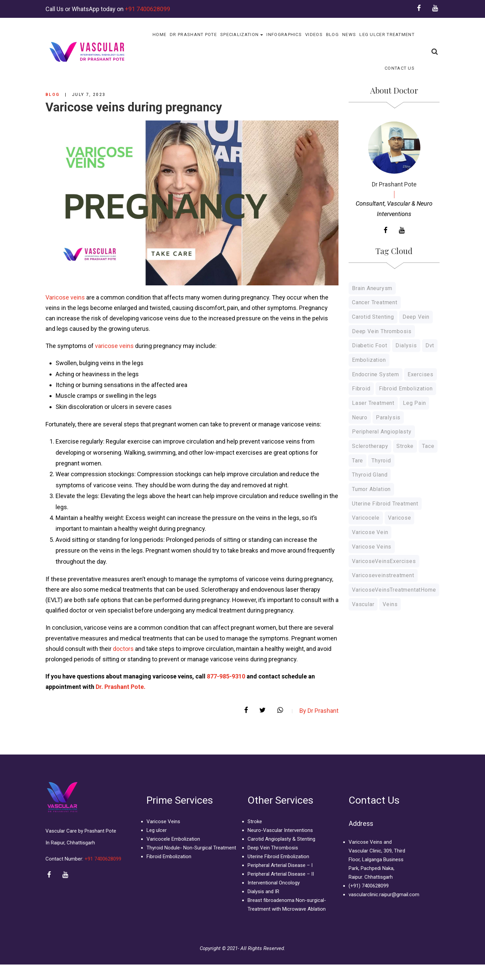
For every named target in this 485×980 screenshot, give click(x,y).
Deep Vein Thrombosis (273, 848)
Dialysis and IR (263, 891)
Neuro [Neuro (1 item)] (360, 417)
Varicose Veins (163, 821)
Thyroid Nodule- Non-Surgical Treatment (191, 848)
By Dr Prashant (319, 711)
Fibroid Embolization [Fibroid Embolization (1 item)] (406, 389)
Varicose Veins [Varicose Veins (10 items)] (372, 547)
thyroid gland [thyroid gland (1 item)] (370, 475)
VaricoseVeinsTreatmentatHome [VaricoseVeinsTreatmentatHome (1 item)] (394, 590)
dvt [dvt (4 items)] (430, 345)
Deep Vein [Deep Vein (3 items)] (416, 317)
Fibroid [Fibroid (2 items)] (361, 389)
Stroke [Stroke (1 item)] (405, 446)
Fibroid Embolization (169, 856)
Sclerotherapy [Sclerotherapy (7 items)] (370, 446)
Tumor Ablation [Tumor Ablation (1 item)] (371, 489)
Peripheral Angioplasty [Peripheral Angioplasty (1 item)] (382, 432)
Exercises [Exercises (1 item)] (421, 374)
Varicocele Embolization (173, 839)
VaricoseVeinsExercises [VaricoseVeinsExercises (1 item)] (384, 561)
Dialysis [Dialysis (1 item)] (406, 345)
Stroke (255, 821)
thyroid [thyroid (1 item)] (381, 461)
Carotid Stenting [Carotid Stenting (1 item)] (373, 317)
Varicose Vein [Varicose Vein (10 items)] (370, 532)
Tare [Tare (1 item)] (358, 461)
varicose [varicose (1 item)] (399, 518)
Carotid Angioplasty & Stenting (281, 839)
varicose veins (114, 346)
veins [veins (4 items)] (390, 604)
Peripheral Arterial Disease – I (280, 865)
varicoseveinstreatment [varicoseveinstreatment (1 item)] (383, 575)
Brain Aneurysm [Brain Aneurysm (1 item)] (372, 288)
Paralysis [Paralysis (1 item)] (388, 417)
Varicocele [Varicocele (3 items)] (366, 518)
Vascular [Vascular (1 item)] (363, 604)
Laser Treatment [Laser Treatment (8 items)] (373, 403)
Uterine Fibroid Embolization (278, 856)
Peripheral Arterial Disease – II (281, 874)
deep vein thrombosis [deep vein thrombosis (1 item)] (382, 331)
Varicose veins (65, 297)
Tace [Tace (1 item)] (428, 446)
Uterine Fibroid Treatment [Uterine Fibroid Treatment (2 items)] (385, 504)
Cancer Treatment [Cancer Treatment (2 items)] (375, 302)
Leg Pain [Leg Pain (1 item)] (414, 403)
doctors (123, 649)
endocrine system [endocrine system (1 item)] (376, 374)
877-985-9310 (227, 676)
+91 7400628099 (148, 9)
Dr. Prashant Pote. (121, 687)
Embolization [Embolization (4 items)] (369, 360)
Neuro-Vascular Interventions (280, 830)
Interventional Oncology (274, 883)
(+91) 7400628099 (369, 886)
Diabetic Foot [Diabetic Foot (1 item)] (369, 345)
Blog (53, 95)
